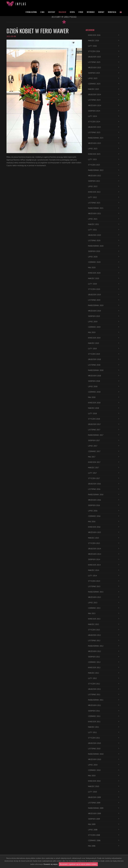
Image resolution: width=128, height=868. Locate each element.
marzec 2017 (104, 468)
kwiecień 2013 (104, 619)
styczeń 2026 (104, 51)
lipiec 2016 (104, 511)
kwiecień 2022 (104, 192)
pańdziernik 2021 (104, 208)
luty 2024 (104, 116)
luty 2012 (104, 678)
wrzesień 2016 (104, 500)
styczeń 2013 (104, 630)
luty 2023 (104, 159)
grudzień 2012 (104, 635)
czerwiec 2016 (104, 516)
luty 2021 (104, 230)
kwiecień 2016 (104, 527)
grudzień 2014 (104, 549)
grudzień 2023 (104, 127)
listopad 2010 (104, 749)
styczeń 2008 (104, 835)
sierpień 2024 (104, 111)
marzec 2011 (104, 727)
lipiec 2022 (104, 186)
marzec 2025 (104, 89)
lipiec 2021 (104, 219)
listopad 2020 (104, 240)
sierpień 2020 (104, 251)
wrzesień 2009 (104, 813)
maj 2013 (104, 613)
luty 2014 (104, 576)
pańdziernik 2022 (104, 170)
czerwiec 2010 (104, 770)
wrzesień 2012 (104, 651)
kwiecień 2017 (104, 462)
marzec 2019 (104, 343)
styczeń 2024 (104, 122)
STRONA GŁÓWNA (31, 12)
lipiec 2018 (104, 386)
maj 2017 (104, 457)
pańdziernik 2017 (104, 435)
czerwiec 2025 (104, 84)
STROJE (81, 12)
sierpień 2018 (104, 381)
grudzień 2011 (104, 689)
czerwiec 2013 (104, 608)
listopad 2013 (104, 586)
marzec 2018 (104, 408)
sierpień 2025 (104, 73)
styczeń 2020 (104, 289)
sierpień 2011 (104, 711)
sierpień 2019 (104, 316)
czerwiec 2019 (104, 327)
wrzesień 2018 (104, 376)
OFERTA (72, 12)
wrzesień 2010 (104, 759)
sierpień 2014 (104, 559)
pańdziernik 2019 (104, 305)
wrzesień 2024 (104, 105)
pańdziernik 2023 (104, 138)
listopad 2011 (104, 694)
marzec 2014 (104, 570)
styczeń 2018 (104, 419)
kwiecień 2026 (104, 35)
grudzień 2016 (104, 484)
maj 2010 (104, 776)
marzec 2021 (104, 224)
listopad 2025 (104, 62)
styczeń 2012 (104, 684)
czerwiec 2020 (104, 262)
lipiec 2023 (104, 149)
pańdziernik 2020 (104, 246)
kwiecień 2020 (104, 273)
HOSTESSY (52, 12)
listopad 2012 (104, 641)
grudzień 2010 (104, 743)
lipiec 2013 (104, 603)
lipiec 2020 (104, 257)
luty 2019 (104, 349)
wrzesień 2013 (104, 597)
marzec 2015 (104, 538)
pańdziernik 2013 (104, 592)
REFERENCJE (91, 12)
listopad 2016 (104, 489)
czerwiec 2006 (104, 840)
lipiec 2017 (104, 446)
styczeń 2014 (104, 581)
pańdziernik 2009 (104, 808)
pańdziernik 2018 (104, 370)
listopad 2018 (104, 365)
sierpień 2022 (104, 181)
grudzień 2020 (104, 235)
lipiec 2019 (104, 322)
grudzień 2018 (104, 359)
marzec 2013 (104, 624)
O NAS (42, 12)
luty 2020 (104, 284)
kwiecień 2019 (104, 338)
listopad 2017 (104, 430)
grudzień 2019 (104, 295)
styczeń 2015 (104, 543)
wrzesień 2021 (104, 214)
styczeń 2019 (104, 354)
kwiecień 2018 (104, 403)
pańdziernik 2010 (104, 754)
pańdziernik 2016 (104, 495)
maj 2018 (104, 397)
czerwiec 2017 (104, 451)
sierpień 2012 (104, 657)
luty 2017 (104, 473)
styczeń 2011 (104, 738)
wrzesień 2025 (104, 68)
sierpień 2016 (104, 505)
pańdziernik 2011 (104, 700)
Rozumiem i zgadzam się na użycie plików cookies (78, 864)
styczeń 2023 (104, 165)
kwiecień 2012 (104, 667)
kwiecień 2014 (104, 565)
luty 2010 (104, 792)
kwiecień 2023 (104, 154)
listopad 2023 (104, 132)
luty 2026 (104, 46)
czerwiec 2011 (104, 716)
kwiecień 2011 (104, 722)
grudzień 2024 (104, 95)
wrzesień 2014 (104, 554)
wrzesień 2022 (104, 176)
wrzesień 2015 (104, 532)
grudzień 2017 (104, 424)
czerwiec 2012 (104, 662)
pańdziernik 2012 (104, 646)
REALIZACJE (62, 12)
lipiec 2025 (104, 78)
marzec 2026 (104, 41)
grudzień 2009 (104, 797)
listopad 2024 (104, 100)
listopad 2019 (104, 300)
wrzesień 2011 (104, 705)
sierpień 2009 (104, 819)
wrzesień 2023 (104, 143)
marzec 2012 (104, 673)
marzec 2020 (104, 278)
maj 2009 (104, 824)
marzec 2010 (104, 786)
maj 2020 (104, 267)
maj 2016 (104, 522)
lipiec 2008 (104, 830)
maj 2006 (104, 846)
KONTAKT (101, 12)
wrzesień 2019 (104, 311)
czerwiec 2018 (104, 392)
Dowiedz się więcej (51, 864)
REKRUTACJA (112, 12)
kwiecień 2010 (104, 781)
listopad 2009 (104, 803)
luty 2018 (104, 413)
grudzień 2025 (104, 57)
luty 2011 (104, 732)
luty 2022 (104, 197)
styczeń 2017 (104, 478)
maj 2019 (104, 332)
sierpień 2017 (104, 440)
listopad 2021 (104, 203)
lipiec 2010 (104, 765)
